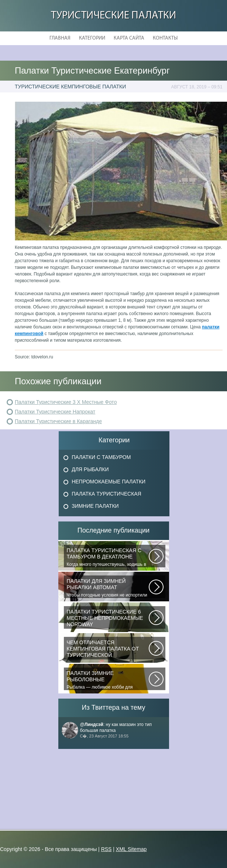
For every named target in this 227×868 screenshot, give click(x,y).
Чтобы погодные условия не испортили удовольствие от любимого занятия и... (108, 588)
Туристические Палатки (113, 16)
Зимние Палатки (95, 506)
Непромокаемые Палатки (109, 482)
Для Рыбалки (90, 469)
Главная (60, 38)
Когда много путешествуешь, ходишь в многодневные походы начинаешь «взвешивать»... (108, 557)
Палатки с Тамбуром (101, 457)
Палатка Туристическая (106, 494)
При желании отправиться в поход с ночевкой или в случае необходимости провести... (108, 649)
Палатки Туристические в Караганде (58, 421)
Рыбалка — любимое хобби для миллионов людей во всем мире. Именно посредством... (108, 680)
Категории (92, 38)
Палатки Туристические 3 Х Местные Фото (66, 402)
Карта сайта (129, 38)
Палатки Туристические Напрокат (55, 412)
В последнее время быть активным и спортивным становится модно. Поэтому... (108, 619)
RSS (106, 849)
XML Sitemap (131, 849)
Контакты (165, 38)
